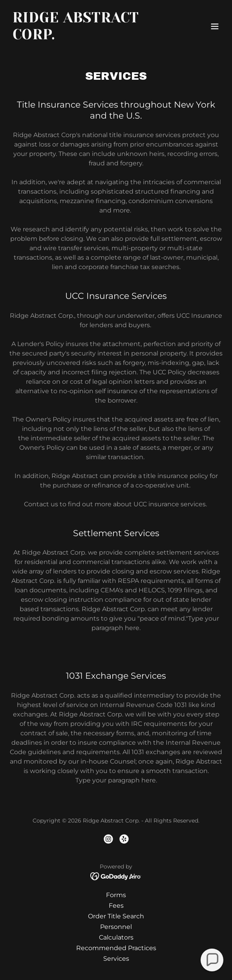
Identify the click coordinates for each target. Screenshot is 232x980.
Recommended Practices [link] (116, 948)
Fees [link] (116, 906)
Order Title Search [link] (116, 916)
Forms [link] (116, 895)
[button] (215, 26)
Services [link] (116, 959)
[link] (84, 37)
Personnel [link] (116, 927)
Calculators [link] (116, 937)
